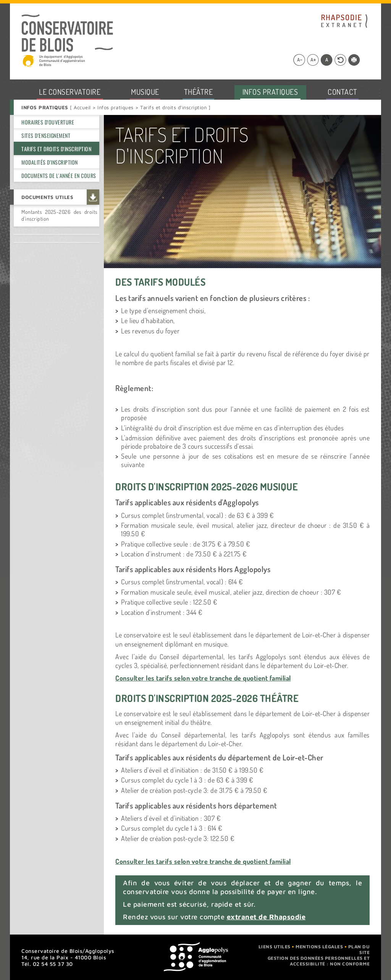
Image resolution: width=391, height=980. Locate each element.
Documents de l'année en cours (59, 175)
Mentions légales (319, 947)
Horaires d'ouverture (48, 122)
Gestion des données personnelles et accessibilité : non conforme (319, 961)
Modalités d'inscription (50, 162)
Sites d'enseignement (46, 135)
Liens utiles (275, 947)
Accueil (83, 107)
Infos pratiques (116, 107)
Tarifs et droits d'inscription (56, 149)
